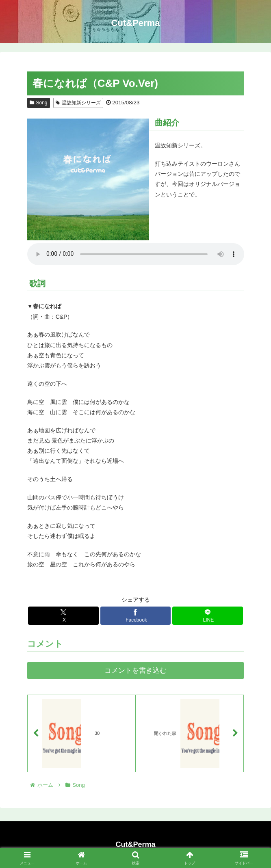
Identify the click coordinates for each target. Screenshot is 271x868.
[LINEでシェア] (207, 616)
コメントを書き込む (135, 670)
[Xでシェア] (63, 616)
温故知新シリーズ (78, 103)
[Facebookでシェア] (135, 616)
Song (39, 103)
